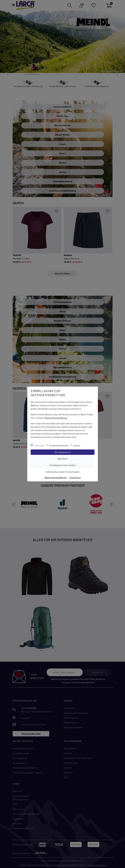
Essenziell (39, 445)
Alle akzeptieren (74, 452)
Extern (77, 445)
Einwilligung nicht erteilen (69, 465)
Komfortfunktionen (59, 445)
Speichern (76, 458)
